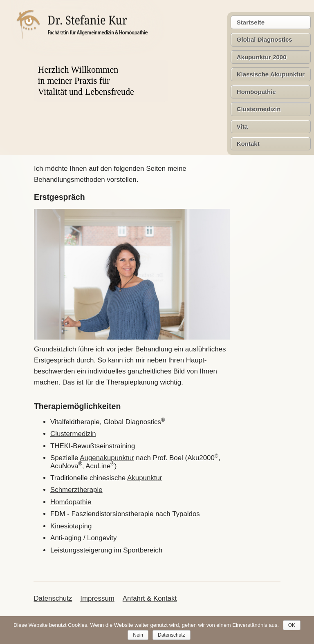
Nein (138, 635)
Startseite (251, 22)
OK (292, 625)
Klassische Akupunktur (271, 74)
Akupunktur (145, 478)
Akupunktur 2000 (262, 57)
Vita (242, 126)
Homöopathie (256, 92)
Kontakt (248, 144)
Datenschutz (53, 598)
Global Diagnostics (265, 39)
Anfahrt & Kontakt (150, 598)
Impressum (97, 598)
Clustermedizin (259, 109)
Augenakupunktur (107, 458)
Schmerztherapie (76, 490)
